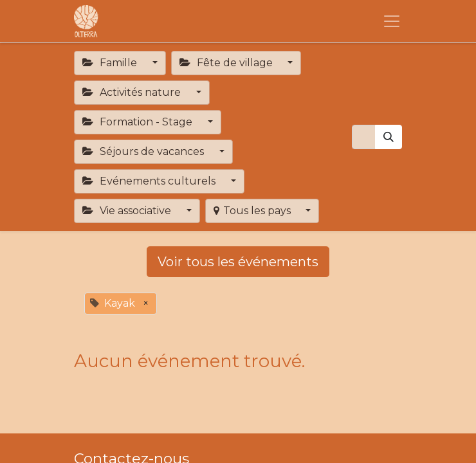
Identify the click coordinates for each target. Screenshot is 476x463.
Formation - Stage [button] (139, 122)
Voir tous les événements (238, 262)
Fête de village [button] (227, 63)
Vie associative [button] (128, 211)
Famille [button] (111, 63)
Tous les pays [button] (253, 211)
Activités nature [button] (133, 92)
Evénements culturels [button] (150, 181)
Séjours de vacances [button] (144, 151)
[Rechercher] (389, 137)
